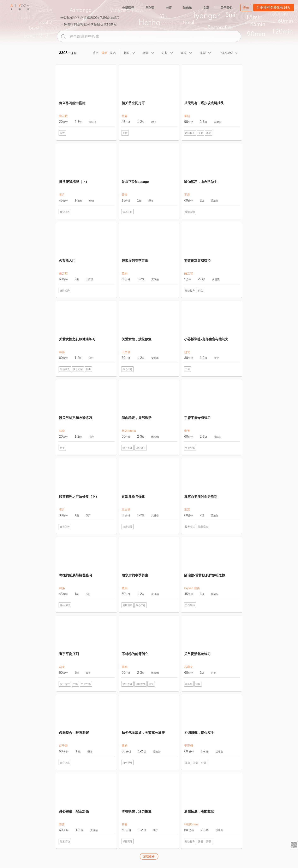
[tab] (130, 53)
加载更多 (149, 856)
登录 (246, 8)
